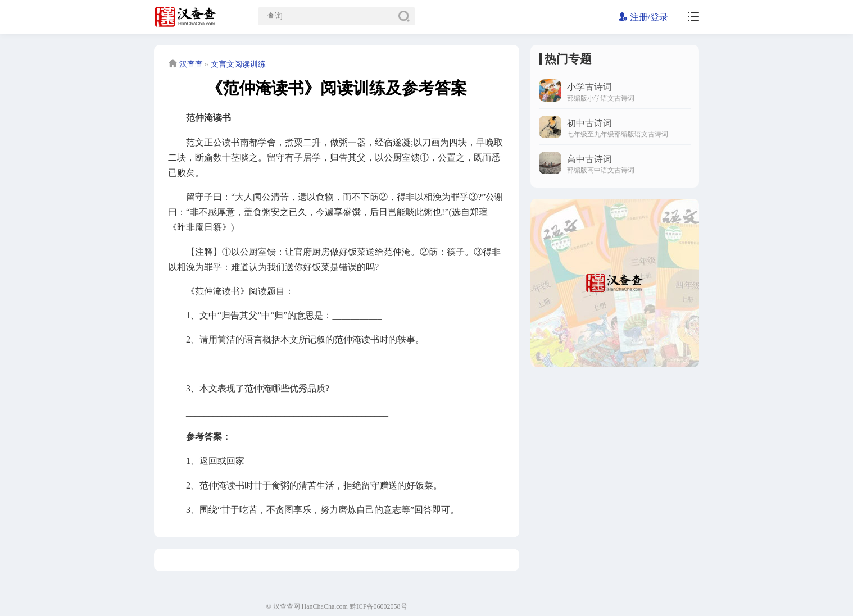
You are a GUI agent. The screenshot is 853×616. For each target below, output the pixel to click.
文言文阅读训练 (238, 64)
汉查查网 (287, 606)
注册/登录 (643, 17)
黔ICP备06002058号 (378, 606)
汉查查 (191, 64)
